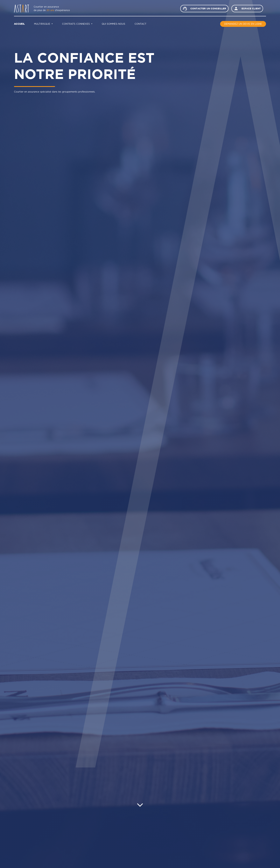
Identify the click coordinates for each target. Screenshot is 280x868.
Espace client (247, 9)
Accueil (19, 24)
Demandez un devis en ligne (243, 24)
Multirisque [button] (42, 24)
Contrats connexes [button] (76, 24)
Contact (140, 24)
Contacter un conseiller (204, 9)
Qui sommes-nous (113, 24)
